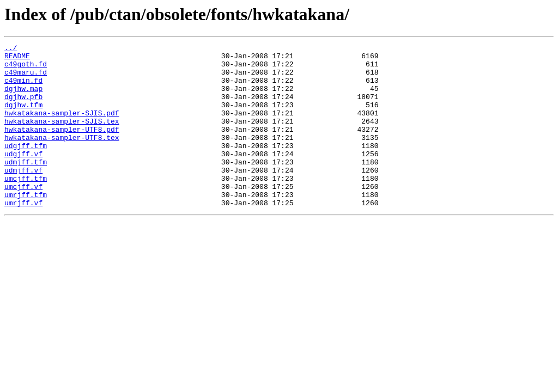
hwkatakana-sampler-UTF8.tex (62, 157)
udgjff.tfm (26, 167)
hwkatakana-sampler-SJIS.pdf (62, 127)
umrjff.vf (23, 235)
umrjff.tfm (26, 225)
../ (11, 49)
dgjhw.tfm (23, 118)
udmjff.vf (23, 196)
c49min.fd (23, 88)
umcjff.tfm (26, 206)
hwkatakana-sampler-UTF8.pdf (62, 147)
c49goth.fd (26, 69)
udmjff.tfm (26, 186)
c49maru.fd (26, 78)
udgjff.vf (23, 176)
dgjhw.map (23, 98)
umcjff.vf (23, 216)
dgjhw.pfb (23, 108)
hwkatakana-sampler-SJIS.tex (62, 137)
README (17, 59)
